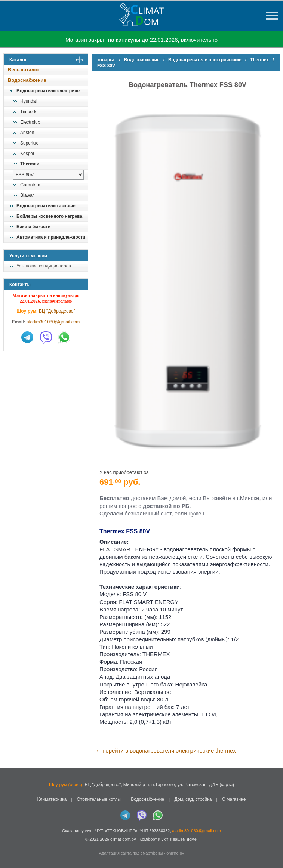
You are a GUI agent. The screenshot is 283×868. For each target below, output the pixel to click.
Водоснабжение (27, 80)
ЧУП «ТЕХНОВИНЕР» (116, 831)
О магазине (234, 799)
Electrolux (30, 122)
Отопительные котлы (99, 799)
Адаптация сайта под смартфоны (131, 853)
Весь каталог (24, 70)
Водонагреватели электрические (52, 91)
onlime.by (175, 853)
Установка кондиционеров (44, 266)
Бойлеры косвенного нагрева (49, 216)
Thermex (30, 164)
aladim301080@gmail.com (53, 322)
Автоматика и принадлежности (51, 237)
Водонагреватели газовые (46, 206)
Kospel (27, 154)
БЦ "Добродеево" (57, 311)
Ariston (27, 133)
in (10, 844)
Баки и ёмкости (33, 227)
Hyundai (28, 101)
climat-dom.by (123, 839)
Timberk (28, 112)
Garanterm (31, 185)
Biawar (27, 195)
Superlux (29, 143)
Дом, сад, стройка (193, 799)
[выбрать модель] (48, 175)
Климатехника (52, 799)
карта (227, 785)
